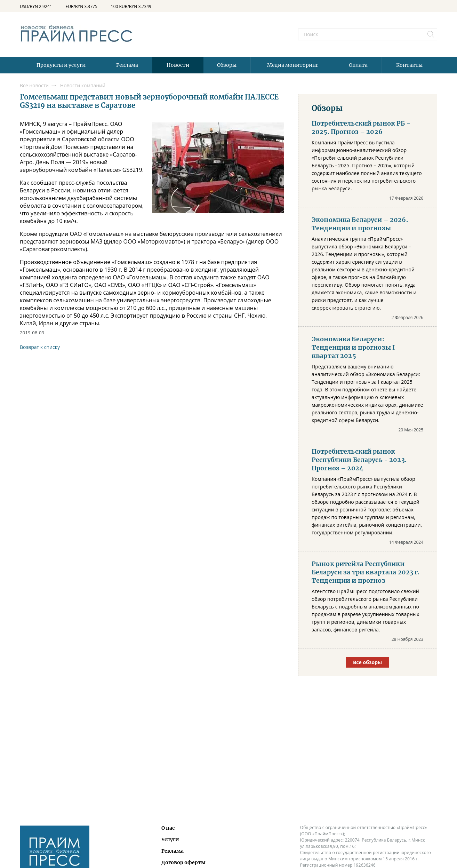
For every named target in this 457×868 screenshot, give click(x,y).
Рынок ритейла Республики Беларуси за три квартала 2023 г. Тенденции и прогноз (366, 572)
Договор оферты (183, 862)
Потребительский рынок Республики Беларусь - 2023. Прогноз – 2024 (359, 460)
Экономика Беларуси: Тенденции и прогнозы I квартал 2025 (353, 348)
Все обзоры (367, 662)
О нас (168, 828)
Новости (178, 65)
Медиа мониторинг (293, 65)
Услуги (170, 839)
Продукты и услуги (61, 65)
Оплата (358, 65)
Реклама (127, 65)
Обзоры (227, 65)
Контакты (409, 65)
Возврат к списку (40, 347)
